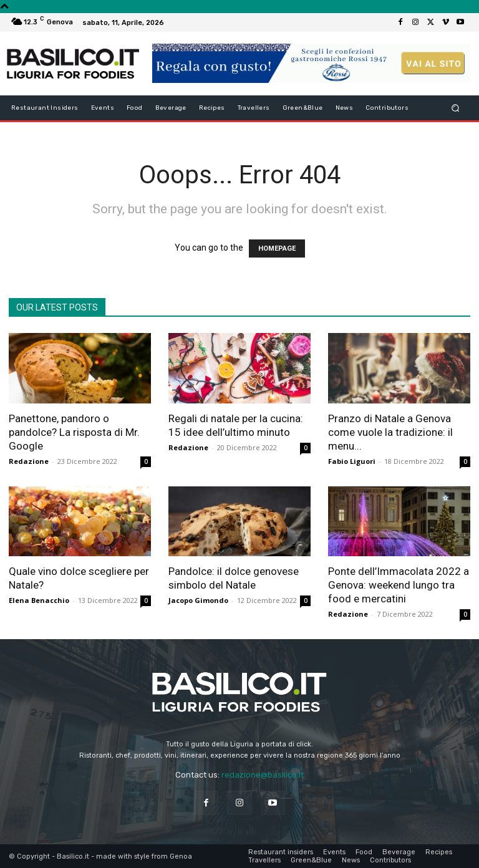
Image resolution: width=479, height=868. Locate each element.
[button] (456, 108)
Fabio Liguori (352, 461)
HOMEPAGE (277, 248)
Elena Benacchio (39, 600)
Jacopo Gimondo (198, 600)
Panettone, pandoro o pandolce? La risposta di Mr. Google (74, 432)
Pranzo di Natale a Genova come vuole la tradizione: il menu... (390, 432)
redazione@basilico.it (263, 775)
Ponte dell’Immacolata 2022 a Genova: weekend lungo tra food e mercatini (399, 585)
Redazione (29, 461)
